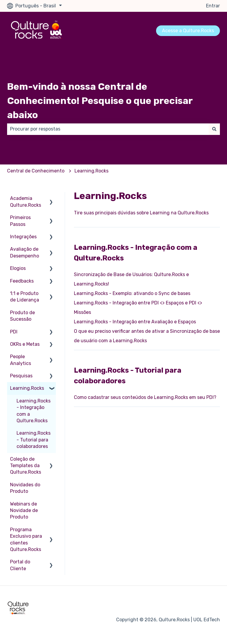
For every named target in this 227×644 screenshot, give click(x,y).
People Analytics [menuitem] (21, 360)
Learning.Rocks (91, 171)
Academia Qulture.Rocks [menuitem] (26, 202)
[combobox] (108, 129)
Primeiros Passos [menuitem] (20, 221)
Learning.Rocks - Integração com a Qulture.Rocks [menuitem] (34, 411)
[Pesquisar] (214, 129)
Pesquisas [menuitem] (21, 376)
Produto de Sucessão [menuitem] (22, 316)
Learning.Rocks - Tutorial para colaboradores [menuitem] (34, 440)
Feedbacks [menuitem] (22, 281)
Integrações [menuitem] (23, 237)
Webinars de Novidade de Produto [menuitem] (24, 511)
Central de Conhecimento (36, 171)
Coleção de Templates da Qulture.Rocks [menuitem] (26, 466)
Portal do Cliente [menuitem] (20, 565)
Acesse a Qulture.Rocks (188, 31)
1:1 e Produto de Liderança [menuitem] (25, 297)
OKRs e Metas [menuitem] (25, 344)
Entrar (213, 6)
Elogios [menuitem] (18, 268)
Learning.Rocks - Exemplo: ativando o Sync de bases (132, 293)
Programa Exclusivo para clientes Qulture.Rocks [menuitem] (26, 539)
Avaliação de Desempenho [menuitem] (25, 252)
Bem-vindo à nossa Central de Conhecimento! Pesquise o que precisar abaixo (100, 101)
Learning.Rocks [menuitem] (27, 388)
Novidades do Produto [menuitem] (25, 488)
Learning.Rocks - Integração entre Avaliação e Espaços (135, 322)
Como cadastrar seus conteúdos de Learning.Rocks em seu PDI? (145, 397)
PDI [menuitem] (14, 332)
